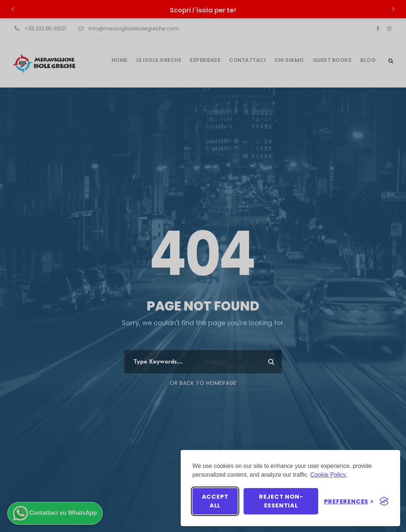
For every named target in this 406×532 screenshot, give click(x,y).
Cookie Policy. (329, 475)
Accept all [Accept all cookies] (215, 501)
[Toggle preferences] (349, 501)
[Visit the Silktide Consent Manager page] (384, 501)
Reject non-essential (281, 501)
